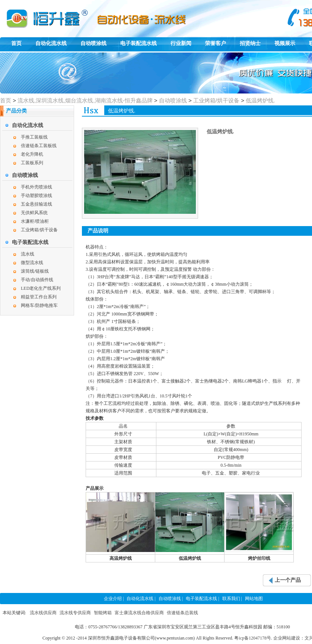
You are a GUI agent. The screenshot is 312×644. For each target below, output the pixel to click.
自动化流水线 (51, 43)
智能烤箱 (103, 613)
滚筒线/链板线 (35, 271)
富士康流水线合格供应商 (139, 613)
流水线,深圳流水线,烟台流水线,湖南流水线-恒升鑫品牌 (85, 100)
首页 (16, 43)
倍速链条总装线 (182, 613)
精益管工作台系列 (39, 297)
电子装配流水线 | (202, 599)
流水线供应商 (43, 613)
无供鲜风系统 (34, 213)
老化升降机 (32, 154)
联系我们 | (232, 599)
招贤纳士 (250, 43)
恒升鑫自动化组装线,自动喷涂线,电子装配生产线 (34, 13)
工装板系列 (32, 163)
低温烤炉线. (260, 100)
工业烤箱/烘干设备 (216, 100)
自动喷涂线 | (171, 599)
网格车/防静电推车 (39, 305)
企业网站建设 (287, 638)
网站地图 (254, 599)
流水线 (28, 254)
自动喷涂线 (93, 43)
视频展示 (285, 43)
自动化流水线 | (141, 599)
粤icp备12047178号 (253, 638)
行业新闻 (181, 43)
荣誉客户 (216, 43)
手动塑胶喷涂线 (36, 196)
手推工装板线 (34, 137)
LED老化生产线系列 (41, 288)
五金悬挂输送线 (36, 204)
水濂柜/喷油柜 (35, 221)
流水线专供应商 (75, 613)
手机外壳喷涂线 (36, 187)
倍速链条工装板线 (39, 146)
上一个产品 (288, 580)
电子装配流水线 (139, 43)
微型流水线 (32, 263)
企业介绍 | (114, 599)
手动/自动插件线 (37, 280)
